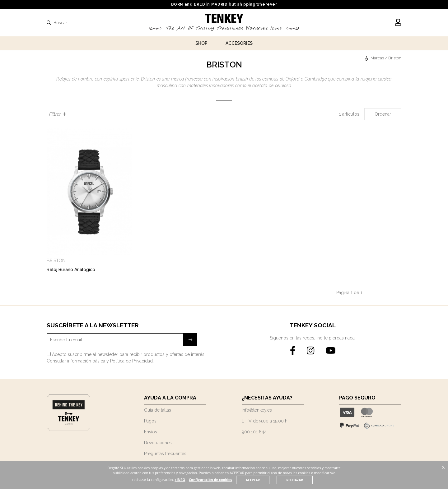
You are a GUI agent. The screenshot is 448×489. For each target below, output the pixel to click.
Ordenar (383, 114)
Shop (201, 43)
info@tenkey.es (257, 410)
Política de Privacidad (131, 361)
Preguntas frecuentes (165, 454)
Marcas (379, 58)
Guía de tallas (158, 410)
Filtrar (58, 114)
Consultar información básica (76, 361)
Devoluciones (158, 443)
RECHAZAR (306, 480)
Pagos (150, 421)
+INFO (191, 480)
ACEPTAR (264, 480)
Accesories (239, 43)
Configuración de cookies (222, 480)
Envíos (151, 432)
